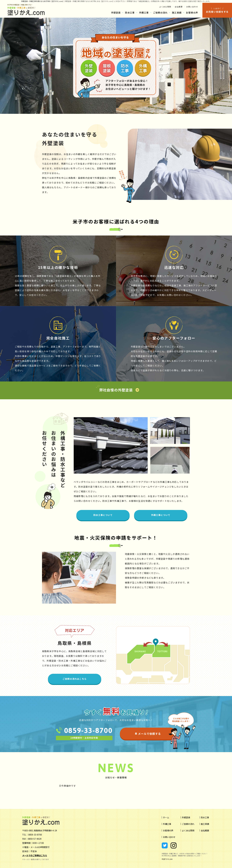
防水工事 (130, 13)
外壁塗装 (68, 1)
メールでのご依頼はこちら (35, 855)
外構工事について (161, 515)
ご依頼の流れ (160, 13)
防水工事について (103, 515)
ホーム (166, 817)
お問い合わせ (192, 7)
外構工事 (144, 13)
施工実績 (177, 13)
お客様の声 (192, 13)
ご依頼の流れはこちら (75, 679)
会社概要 (179, 7)
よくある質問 (165, 7)
